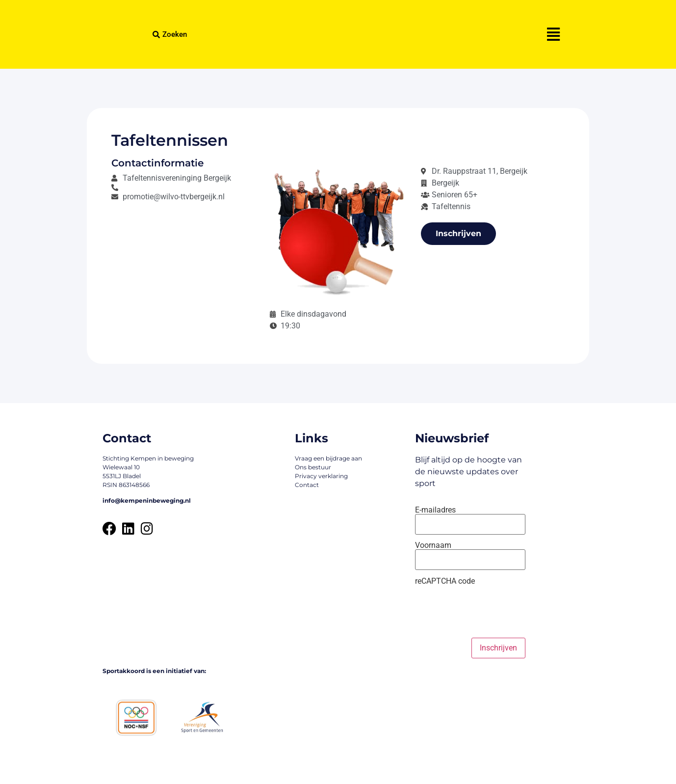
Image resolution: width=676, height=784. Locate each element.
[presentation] (490, 611)
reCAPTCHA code (445, 581)
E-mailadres (435, 510)
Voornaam (433, 545)
